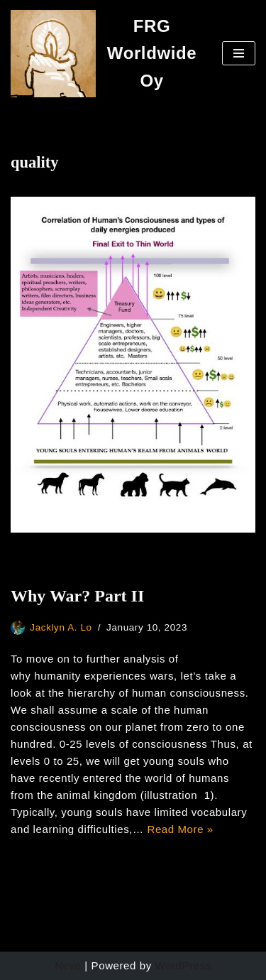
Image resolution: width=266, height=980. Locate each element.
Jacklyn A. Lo (61, 627)
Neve (68, 965)
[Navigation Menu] (239, 53)
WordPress (183, 965)
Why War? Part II (77, 596)
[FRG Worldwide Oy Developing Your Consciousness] (106, 54)
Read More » (180, 829)
